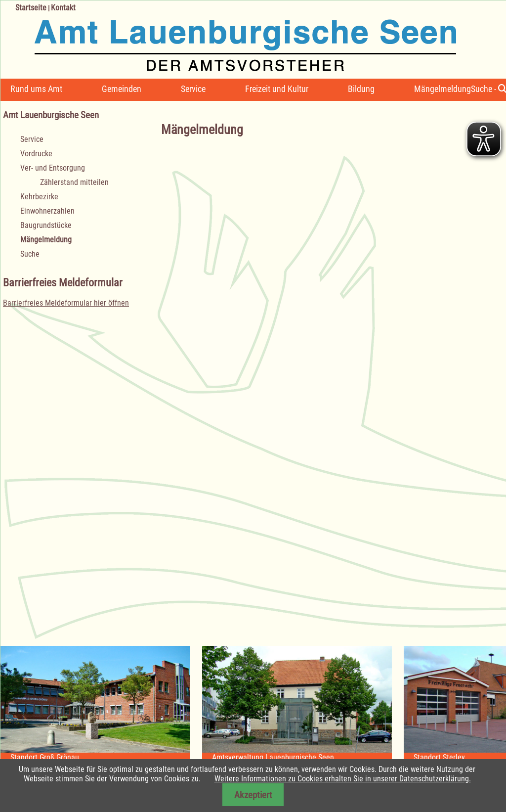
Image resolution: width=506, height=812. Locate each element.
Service (193, 89)
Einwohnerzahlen (47, 211)
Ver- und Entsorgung (53, 168)
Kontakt (63, 8)
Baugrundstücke (46, 225)
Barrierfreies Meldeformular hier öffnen (66, 303)
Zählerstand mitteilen (74, 182)
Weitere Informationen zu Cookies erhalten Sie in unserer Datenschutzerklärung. (343, 779)
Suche (30, 254)
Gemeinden (122, 89)
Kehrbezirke (39, 197)
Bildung (361, 89)
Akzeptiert (253, 795)
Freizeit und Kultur (277, 89)
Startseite (31, 8)
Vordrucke (36, 154)
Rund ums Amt (36, 89)
